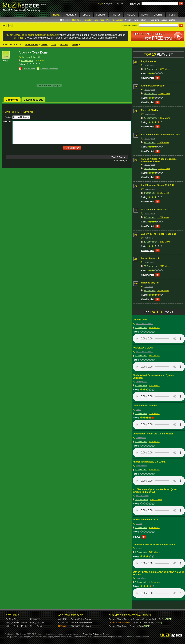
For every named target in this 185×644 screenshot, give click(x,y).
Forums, (16, 623)
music (139, 410)
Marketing (155, 20)
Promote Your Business (120, 623)
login (101, 3)
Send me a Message (49, 69)
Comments (12, 100)
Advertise (144, 20)
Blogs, (9, 623)
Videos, (9, 626)
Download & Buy (33, 100)
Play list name (149, 61)
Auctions (40, 623)
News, (33, 626)
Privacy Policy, (78, 619)
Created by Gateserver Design (96, 634)
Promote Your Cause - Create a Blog (126, 626)
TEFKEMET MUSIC (145, 324)
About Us (63, 619)
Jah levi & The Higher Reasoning (159, 234)
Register (62, 626)
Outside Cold (140, 320)
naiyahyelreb (141, 466)
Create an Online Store (143, 623)
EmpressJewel (142, 495)
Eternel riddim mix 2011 (145, 520)
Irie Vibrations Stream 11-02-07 (158, 185)
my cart (120, 3)
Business (64, 44)
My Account (66, 20)
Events (40, 626)
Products (110, 20)
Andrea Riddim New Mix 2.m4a (149, 462)
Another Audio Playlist (153, 86)
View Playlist (147, 78)
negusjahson (141, 381)
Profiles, (10, 619)
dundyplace (141, 438)
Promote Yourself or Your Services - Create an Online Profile (137, 619)
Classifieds (99, 20)
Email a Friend (29, 69)
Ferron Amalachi (150, 258)
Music (24, 626)
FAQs (89, 626)
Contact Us (63, 623)
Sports (75, 44)
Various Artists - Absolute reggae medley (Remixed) (159, 160)
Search (128, 20)
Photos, (17, 626)
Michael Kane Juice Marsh (155, 209)
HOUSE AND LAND (143, 348)
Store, (33, 623)
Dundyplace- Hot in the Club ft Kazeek (153, 434)
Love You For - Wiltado (145, 406)
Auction (120, 20)
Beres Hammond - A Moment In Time (161, 135)
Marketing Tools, (79, 626)
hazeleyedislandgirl (31, 57)
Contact (172, 20)
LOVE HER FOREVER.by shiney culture (154, 544)
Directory (89, 20)
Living (54, 44)
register (110, 3)
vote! (6, 61)
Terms (88, 619)
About (164, 20)
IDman (139, 524)
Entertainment (31, 44)
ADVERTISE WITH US (82, 623)
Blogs (17, 619)
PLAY (137, 537)
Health (44, 44)
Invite (136, 20)
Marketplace (77, 20)
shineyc (139, 548)
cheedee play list (150, 283)
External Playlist (150, 110)
